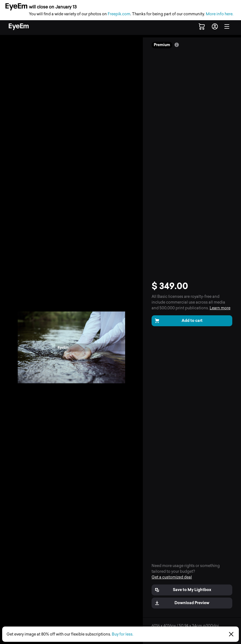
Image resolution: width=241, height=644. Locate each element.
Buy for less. (123, 634)
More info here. (220, 14)
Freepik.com (119, 14)
